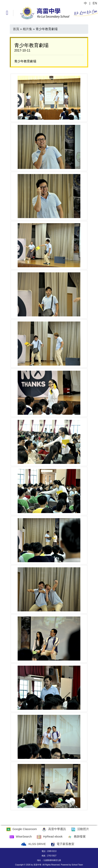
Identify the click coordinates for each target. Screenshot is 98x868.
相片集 (27, 29)
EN (95, 3)
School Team (77, 865)
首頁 (16, 29)
